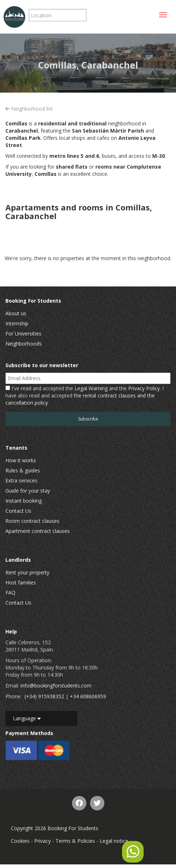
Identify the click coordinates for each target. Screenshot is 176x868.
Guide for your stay (28, 491)
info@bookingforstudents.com (56, 686)
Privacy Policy (144, 388)
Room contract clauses (32, 521)
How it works (21, 460)
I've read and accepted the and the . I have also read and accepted (85, 395)
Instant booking (24, 501)
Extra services (21, 480)
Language (27, 718)
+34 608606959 (88, 696)
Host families (21, 582)
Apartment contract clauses (38, 531)
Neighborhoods (24, 344)
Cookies (20, 841)
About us (16, 313)
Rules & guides (23, 470)
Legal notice (114, 841)
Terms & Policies (75, 841)
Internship (17, 323)
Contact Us (18, 511)
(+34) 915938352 (44, 696)
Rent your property (27, 572)
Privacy (42, 841)
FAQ (10, 593)
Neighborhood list (29, 109)
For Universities (23, 333)
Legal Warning (91, 388)
